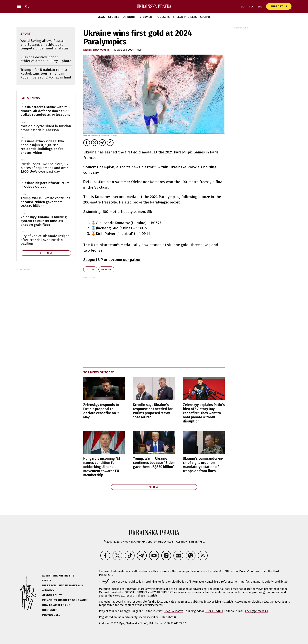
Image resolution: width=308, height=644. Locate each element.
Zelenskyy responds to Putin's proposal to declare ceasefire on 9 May (101, 411)
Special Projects (185, 17)
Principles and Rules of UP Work (65, 600)
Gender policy (52, 595)
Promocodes (51, 615)
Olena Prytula (214, 611)
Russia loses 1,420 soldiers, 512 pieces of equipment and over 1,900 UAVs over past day (45, 168)
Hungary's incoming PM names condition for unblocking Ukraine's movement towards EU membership (102, 467)
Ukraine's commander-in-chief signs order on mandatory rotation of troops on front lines (203, 465)
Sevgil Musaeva (173, 611)
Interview (146, 17)
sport (90, 270)
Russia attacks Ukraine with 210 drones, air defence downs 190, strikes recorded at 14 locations (45, 111)
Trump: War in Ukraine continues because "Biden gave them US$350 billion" (154, 463)
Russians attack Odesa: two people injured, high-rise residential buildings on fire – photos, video (43, 147)
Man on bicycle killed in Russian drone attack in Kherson (46, 128)
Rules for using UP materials (63, 585)
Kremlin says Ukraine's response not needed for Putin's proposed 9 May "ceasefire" (153, 411)
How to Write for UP (56, 605)
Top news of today (99, 372)
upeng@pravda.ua (256, 611)
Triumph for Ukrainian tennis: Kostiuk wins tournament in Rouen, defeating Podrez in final (46, 74)
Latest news (30, 98)
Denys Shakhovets (97, 50)
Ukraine (106, 270)
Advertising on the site (58, 576)
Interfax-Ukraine (250, 582)
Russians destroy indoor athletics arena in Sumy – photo (46, 59)
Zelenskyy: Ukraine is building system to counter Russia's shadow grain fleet (44, 221)
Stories (114, 17)
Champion (106, 167)
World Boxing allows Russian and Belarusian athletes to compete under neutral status (44, 45)
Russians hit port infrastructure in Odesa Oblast (45, 185)
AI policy (48, 590)
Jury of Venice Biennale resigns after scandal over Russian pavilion (45, 240)
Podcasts (163, 17)
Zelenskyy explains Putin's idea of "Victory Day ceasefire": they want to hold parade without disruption (204, 413)
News (101, 17)
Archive (205, 17)
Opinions (129, 17)
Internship (50, 610)
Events (47, 581)
